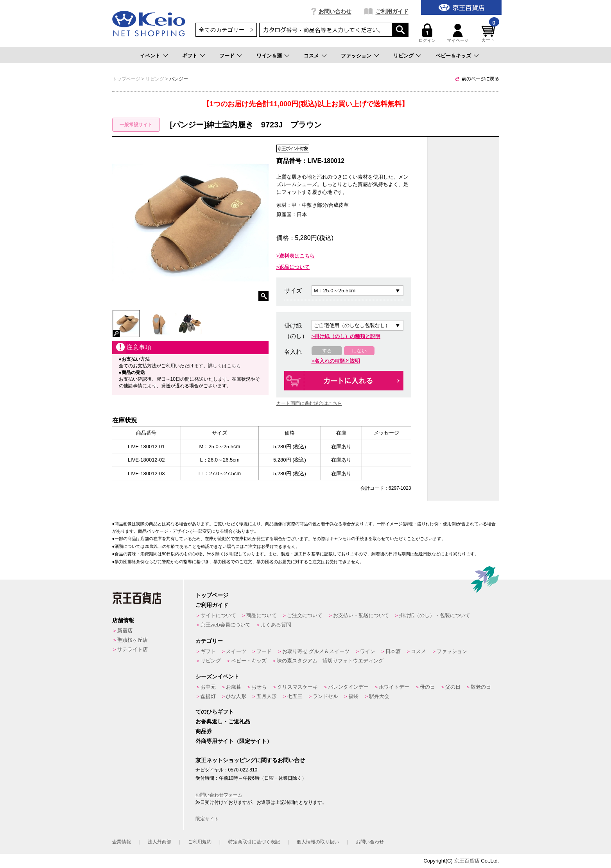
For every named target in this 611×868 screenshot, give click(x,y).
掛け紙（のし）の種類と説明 (347, 336)
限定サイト (207, 819)
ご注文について (305, 615)
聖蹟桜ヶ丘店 (133, 640)
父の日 (453, 687)
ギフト (190, 56)
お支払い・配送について (361, 615)
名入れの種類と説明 (337, 361)
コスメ (311, 56)
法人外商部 (159, 842)
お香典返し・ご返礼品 (223, 721)
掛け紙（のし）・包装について (435, 615)
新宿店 (125, 631)
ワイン (368, 651)
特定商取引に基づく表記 (254, 842)
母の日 (427, 687)
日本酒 (393, 651)
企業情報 (122, 842)
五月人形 (267, 696)
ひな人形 (236, 696)
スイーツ (236, 651)
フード (227, 56)
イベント (150, 56)
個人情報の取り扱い (318, 842)
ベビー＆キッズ (453, 56)
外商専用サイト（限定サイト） (234, 741)
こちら (234, 366)
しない (359, 351)
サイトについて (218, 615)
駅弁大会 (379, 696)
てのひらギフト (215, 712)
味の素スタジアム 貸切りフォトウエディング (330, 661)
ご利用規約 (200, 842)
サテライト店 (133, 649)
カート (489, 33)
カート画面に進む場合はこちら (309, 403)
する (327, 351)
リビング (403, 56)
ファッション (356, 56)
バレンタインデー (348, 687)
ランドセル (325, 696)
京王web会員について (226, 625)
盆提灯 (208, 696)
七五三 (295, 696)
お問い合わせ (335, 11)
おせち (259, 687)
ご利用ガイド (392, 11)
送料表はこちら (297, 256)
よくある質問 (276, 625)
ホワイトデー (394, 687)
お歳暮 (234, 687)
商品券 (204, 731)
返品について (294, 267)
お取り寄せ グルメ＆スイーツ (316, 651)
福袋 (353, 696)
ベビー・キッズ (249, 661)
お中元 (208, 687)
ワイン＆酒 (269, 56)
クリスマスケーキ (297, 687)
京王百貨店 (467, 861)
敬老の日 (481, 687)
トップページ (212, 595)
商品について (262, 615)
